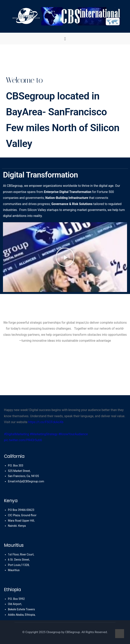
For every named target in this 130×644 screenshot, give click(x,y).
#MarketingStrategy (44, 434)
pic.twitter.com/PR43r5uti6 (23, 440)
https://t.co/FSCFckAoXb (46, 422)
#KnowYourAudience (73, 434)
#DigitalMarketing (16, 434)
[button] (65, 39)
